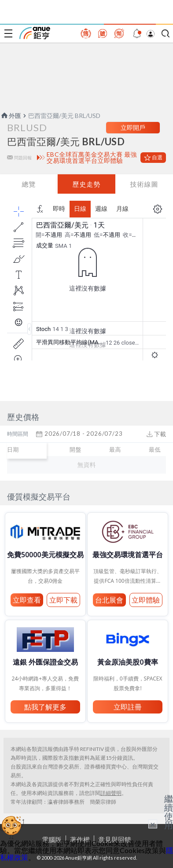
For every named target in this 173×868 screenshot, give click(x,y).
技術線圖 (144, 184)
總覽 (29, 184)
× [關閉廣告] (153, 824)
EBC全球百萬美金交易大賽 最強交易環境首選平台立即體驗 (92, 158)
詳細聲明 (111, 793)
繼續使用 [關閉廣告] (169, 812)
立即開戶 (133, 127)
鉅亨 (35, 33)
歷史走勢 (86, 184)
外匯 (11, 116)
